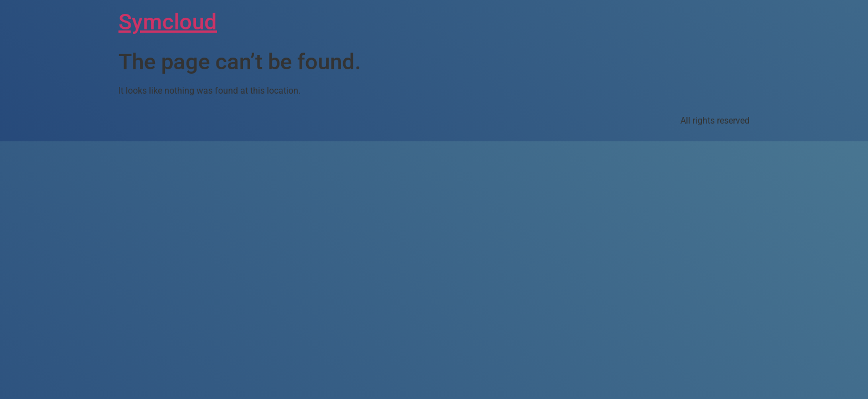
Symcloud (168, 22)
